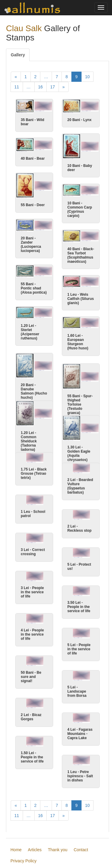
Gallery (18, 55)
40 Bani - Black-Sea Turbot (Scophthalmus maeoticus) (81, 255)
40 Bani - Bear (33, 159)
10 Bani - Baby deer (80, 168)
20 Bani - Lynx (80, 120)
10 (88, 77)
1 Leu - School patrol (33, 512)
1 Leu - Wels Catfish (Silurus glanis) (81, 298)
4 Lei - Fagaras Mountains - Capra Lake (80, 733)
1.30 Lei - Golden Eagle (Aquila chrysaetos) (79, 452)
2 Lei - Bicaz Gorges (31, 716)
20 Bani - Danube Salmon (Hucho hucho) (34, 391)
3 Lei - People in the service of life (32, 591)
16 (41, 87)
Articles (35, 853)
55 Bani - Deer (33, 205)
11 (17, 87)
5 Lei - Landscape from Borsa (77, 691)
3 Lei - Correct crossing (33, 550)
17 (53, 87)
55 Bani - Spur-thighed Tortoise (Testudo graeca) (80, 404)
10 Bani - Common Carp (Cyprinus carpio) (80, 209)
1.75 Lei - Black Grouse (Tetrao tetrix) (34, 472)
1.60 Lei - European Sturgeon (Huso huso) (78, 342)
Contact (81, 853)
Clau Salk (24, 28)
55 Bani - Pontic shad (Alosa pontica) (34, 288)
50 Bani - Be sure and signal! (31, 676)
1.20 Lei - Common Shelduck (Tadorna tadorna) (29, 440)
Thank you (57, 853)
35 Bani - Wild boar (33, 122)
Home (16, 853)
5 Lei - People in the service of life (79, 648)
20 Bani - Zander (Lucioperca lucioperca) (31, 244)
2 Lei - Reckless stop (80, 527)
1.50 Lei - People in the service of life (32, 757)
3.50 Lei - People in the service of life (79, 606)
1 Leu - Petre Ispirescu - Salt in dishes (80, 776)
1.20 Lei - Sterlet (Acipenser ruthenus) (30, 331)
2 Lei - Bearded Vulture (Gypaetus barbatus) (80, 484)
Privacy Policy (23, 864)
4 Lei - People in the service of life (32, 633)
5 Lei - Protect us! (79, 565)
